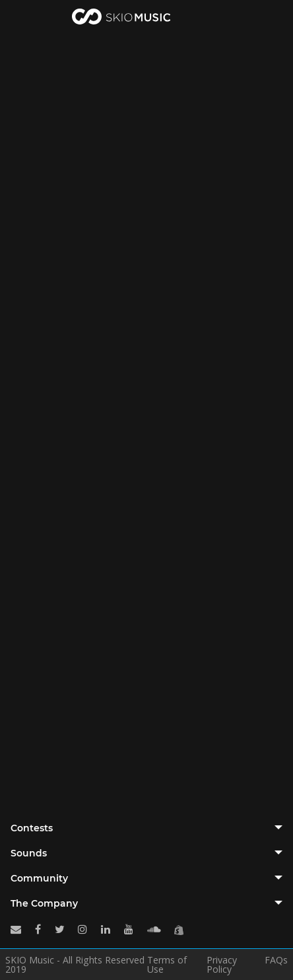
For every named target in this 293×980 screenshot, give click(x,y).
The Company (44, 903)
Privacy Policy (222, 965)
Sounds (29, 853)
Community (39, 878)
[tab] (146, 828)
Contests (32, 828)
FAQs (276, 961)
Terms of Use (167, 965)
